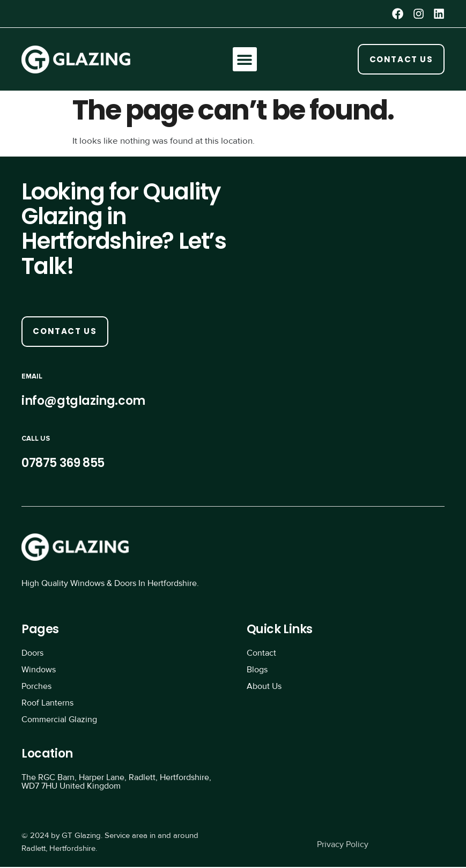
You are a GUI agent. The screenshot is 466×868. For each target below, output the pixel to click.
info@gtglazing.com (83, 402)
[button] (244, 60)
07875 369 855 (63, 464)
